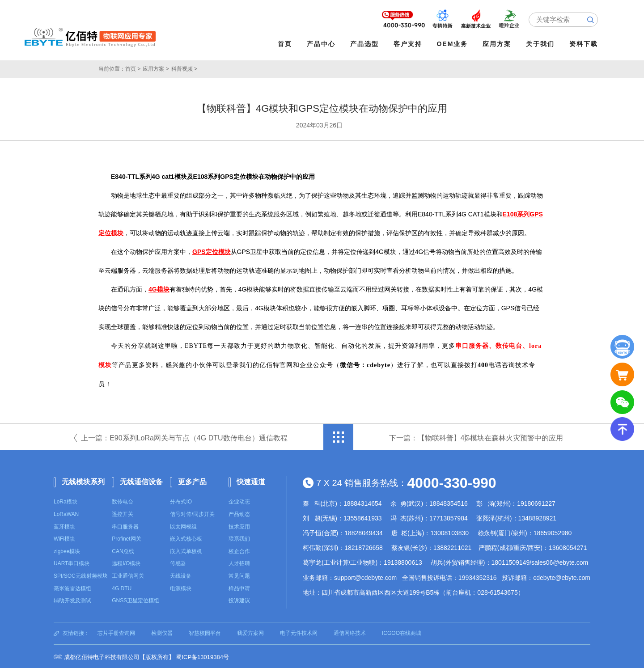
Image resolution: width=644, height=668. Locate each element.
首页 (287, 44)
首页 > (133, 67)
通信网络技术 (350, 631)
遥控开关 (123, 512)
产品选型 (367, 44)
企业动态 (239, 500)
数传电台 (123, 500)
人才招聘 (239, 562)
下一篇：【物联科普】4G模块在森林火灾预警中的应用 (476, 436)
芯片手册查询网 (116, 631)
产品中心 (323, 44)
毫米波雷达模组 (72, 587)
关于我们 (543, 44)
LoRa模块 (66, 500)
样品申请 (239, 587)
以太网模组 (183, 525)
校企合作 (239, 550)
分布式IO (181, 500)
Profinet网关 (126, 537)
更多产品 (192, 480)
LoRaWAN (66, 512)
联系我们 (239, 537)
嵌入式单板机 (186, 550)
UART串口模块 (72, 562)
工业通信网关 (128, 574)
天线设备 (181, 574)
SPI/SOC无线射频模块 (81, 574)
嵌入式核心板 (186, 537)
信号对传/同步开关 (192, 512)
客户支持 (410, 44)
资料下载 (586, 44)
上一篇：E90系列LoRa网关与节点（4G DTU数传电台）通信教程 (184, 436)
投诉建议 (239, 599)
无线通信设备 (141, 480)
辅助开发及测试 (72, 599)
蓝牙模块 (64, 525)
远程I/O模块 (126, 562)
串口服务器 (125, 525)
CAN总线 (123, 550)
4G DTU (122, 587)
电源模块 (181, 587)
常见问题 (239, 574)
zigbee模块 (67, 550)
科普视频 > (184, 67)
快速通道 (251, 480)
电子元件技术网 (299, 631)
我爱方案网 (250, 631)
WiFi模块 (64, 537)
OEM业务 (455, 44)
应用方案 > (156, 67)
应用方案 (500, 44)
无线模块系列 (83, 480)
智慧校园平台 (205, 631)
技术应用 (239, 525)
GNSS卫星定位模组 (136, 599)
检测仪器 (162, 631)
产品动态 (239, 512)
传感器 (178, 562)
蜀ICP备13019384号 (202, 655)
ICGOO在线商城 (402, 631)
